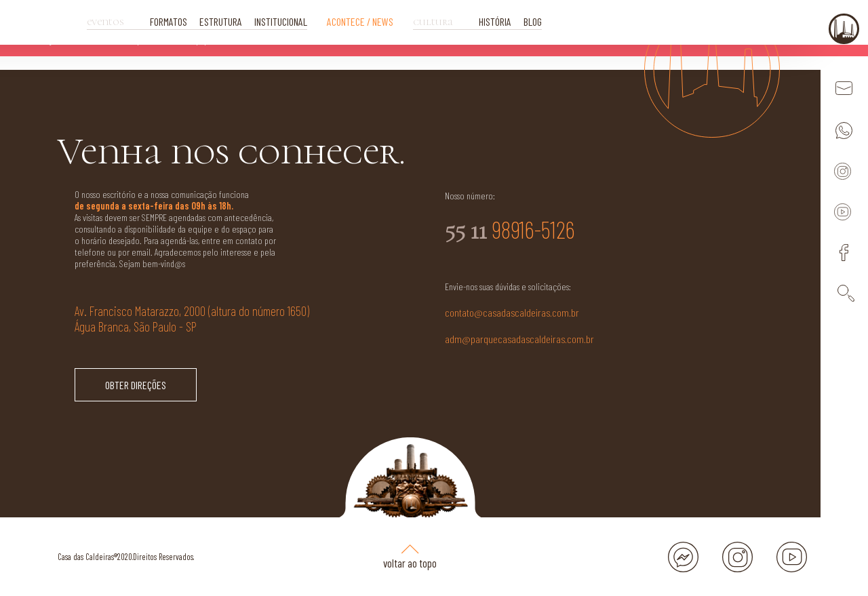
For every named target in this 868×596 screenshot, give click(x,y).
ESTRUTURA (221, 21)
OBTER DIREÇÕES (136, 385)
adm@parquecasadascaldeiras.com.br (519, 339)
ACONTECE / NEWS (360, 21)
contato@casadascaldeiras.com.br (512, 312)
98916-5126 (510, 230)
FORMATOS (169, 21)
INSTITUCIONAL (281, 21)
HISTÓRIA (495, 21)
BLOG (533, 21)
